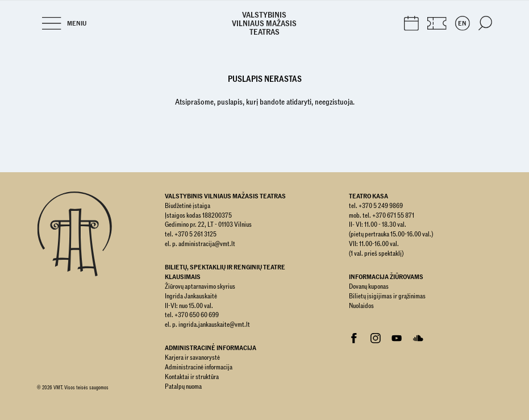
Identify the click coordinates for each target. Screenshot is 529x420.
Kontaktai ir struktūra (192, 377)
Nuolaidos (361, 306)
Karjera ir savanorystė (192, 357)
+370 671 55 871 (393, 215)
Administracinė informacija (199, 367)
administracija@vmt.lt (207, 244)
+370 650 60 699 (197, 315)
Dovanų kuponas (369, 286)
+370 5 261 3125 (195, 234)
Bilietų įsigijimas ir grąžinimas (387, 296)
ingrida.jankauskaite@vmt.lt (214, 325)
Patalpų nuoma (183, 386)
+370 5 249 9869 (381, 206)
